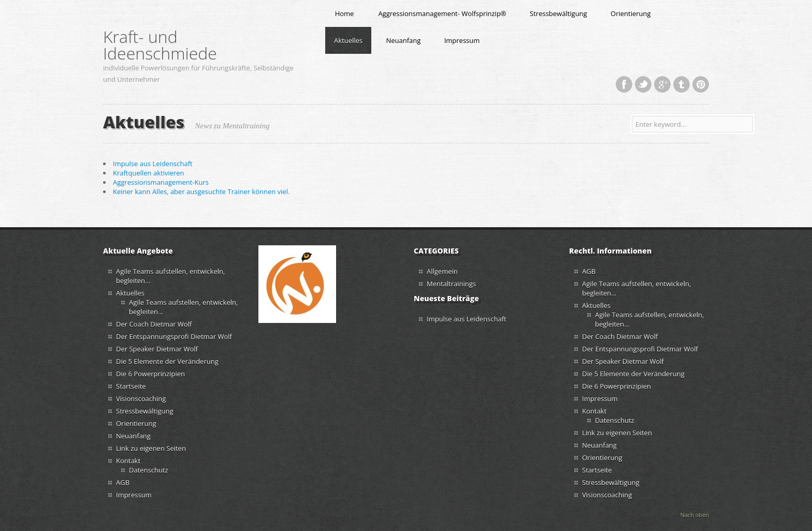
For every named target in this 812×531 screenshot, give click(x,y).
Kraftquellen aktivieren (149, 173)
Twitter (643, 84)
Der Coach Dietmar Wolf (154, 324)
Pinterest (701, 84)
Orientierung (631, 13)
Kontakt (128, 461)
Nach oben (694, 515)
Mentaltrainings (451, 284)
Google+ (662, 84)
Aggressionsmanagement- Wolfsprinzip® (442, 13)
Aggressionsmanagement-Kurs (161, 182)
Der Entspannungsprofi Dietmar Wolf (175, 336)
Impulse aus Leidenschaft (153, 164)
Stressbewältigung (559, 13)
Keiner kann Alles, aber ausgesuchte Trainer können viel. (201, 191)
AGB (123, 482)
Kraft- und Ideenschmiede (160, 45)
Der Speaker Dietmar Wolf (157, 349)
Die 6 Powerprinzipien (150, 374)
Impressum (462, 40)
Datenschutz (149, 470)
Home (345, 13)
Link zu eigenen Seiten (151, 448)
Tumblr (682, 84)
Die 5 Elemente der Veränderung (167, 361)
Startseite (131, 386)
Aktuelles (348, 40)
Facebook (624, 84)
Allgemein (442, 271)
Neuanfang (403, 40)
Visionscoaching (141, 399)
